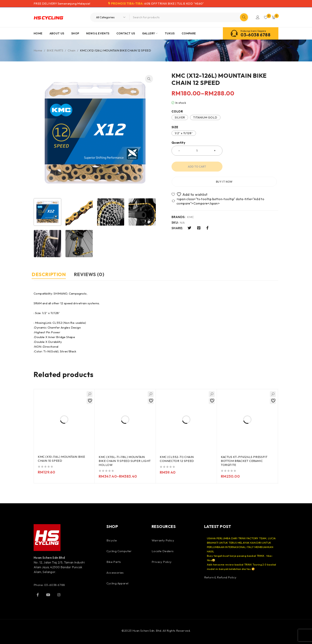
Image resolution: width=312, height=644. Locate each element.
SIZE (175, 127)
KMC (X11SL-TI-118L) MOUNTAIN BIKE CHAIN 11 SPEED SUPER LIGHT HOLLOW (122, 461)
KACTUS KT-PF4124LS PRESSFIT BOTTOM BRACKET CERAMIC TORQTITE (245, 461)
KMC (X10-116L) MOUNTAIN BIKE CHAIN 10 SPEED (62, 459)
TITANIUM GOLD (205, 117)
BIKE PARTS (55, 50)
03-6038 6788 (255, 35)
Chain (72, 50)
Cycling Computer (119, 551)
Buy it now (252, 167)
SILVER (180, 117)
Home (38, 50)
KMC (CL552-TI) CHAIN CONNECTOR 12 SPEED (177, 459)
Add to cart (197, 167)
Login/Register (256, 17)
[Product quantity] (197, 151)
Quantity (178, 143)
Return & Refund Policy (220, 577)
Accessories (115, 572)
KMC (190, 202)
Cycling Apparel (117, 583)
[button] (149, 79)
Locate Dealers (163, 551)
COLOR (177, 112)
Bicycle (112, 540)
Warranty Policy (163, 540)
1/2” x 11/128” (184, 133)
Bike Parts (114, 562)
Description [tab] (51, 274)
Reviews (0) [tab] (95, 274)
